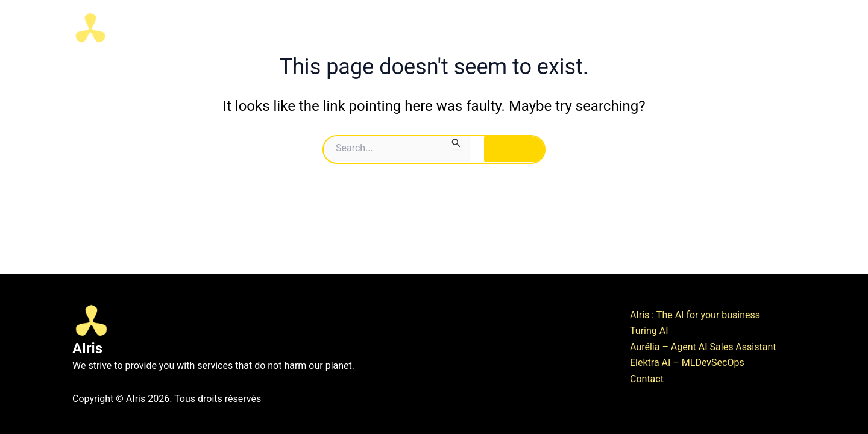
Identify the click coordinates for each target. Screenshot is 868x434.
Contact (726, 27)
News (774, 27)
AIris (134, 27)
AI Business (576, 28)
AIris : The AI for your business (695, 315)
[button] (602, 28)
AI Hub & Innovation (483, 27)
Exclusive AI (658, 28)
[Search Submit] (456, 143)
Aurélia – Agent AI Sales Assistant (703, 347)
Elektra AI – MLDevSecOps (687, 363)
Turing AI (649, 331)
